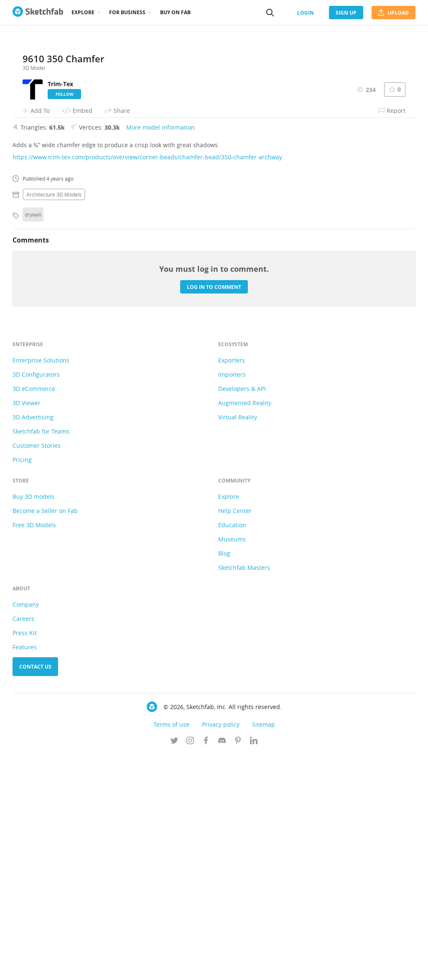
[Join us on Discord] (222, 967)
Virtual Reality (238, 643)
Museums (232, 765)
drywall (33, 440)
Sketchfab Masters (244, 793)
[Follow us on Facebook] (206, 967)
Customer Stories (37, 671)
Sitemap (264, 950)
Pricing (22, 685)
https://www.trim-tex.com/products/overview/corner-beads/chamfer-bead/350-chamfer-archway (147, 383)
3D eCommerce (34, 614)
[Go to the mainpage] (38, 13)
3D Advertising (33, 643)
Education (232, 751)
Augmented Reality (245, 629)
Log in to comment (214, 512)
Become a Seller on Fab (45, 736)
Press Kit (25, 859)
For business (127, 12)
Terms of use (171, 950)
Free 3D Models (34, 751)
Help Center (235, 736)
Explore (83, 12)
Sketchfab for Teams (41, 657)
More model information (160, 353)
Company (26, 830)
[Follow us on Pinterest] (238, 967)
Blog (224, 779)
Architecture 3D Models (54, 420)
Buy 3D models (33, 722)
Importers (232, 600)
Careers (23, 844)
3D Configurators (36, 600)
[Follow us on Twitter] (174, 967)
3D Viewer (27, 629)
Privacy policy (221, 950)
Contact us (35, 892)
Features (25, 873)
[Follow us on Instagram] (190, 967)
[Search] (270, 13)
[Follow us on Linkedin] (254, 967)
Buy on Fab (175, 12)
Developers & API (242, 614)
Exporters (232, 586)
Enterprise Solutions (41, 586)
